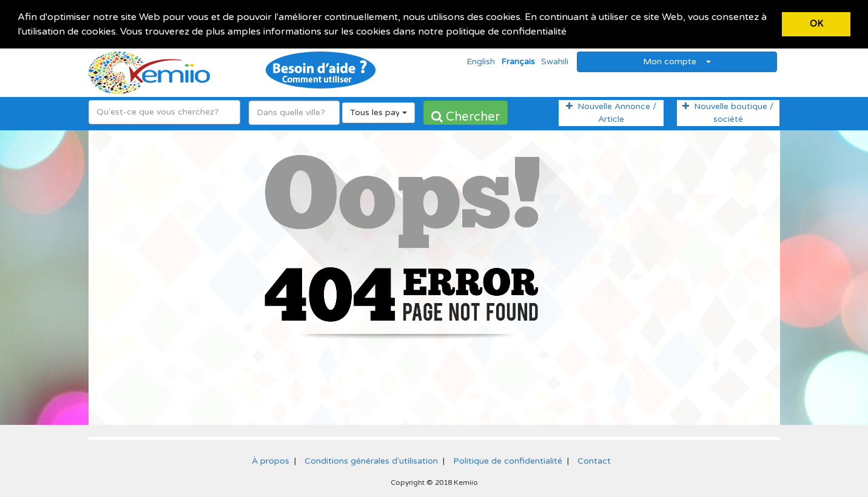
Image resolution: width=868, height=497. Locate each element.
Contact (594, 460)
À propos (271, 460)
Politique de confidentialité (508, 460)
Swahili (555, 61)
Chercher (466, 116)
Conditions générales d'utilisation (371, 460)
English (481, 61)
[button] (571, 33)
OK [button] (816, 24)
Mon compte (677, 61)
